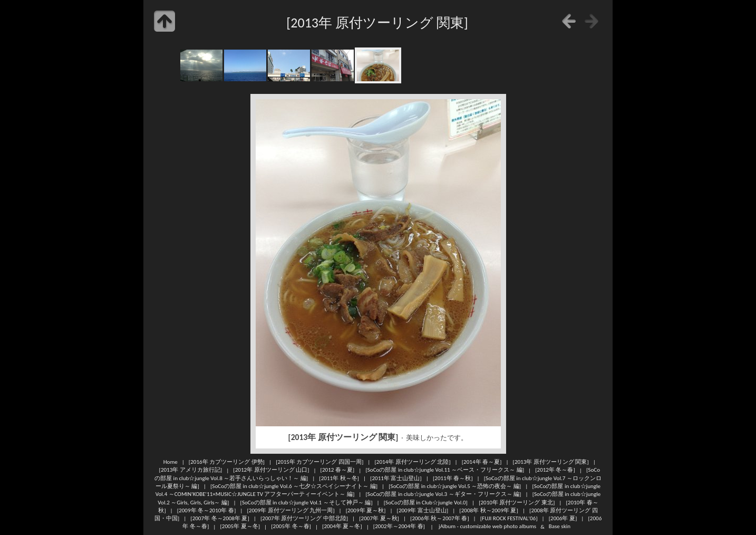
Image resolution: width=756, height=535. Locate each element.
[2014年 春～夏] (482, 462)
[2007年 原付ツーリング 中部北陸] (304, 518)
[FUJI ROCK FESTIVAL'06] (509, 518)
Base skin (560, 527)
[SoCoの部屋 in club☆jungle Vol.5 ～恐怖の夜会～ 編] (455, 486)
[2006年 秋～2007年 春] (440, 518)
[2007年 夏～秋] (379, 518)
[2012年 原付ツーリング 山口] (271, 470)
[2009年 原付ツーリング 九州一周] (290, 510)
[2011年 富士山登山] (396, 478)
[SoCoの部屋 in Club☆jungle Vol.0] (426, 502)
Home (171, 462)
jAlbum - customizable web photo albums (487, 527)
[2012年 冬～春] (555, 470)
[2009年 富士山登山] (423, 510)
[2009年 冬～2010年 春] (207, 510)
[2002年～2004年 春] (399, 527)
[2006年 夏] (563, 518)
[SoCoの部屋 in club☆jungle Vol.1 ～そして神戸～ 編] (307, 502)
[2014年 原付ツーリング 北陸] (412, 462)
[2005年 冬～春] (291, 527)
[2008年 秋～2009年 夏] (489, 510)
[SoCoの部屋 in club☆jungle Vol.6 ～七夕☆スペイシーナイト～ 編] (294, 486)
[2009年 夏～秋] (366, 510)
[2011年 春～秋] (453, 478)
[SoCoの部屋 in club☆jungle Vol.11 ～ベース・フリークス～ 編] (445, 470)
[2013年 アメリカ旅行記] (191, 470)
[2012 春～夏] (338, 470)
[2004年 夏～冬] (342, 527)
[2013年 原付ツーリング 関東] (551, 462)
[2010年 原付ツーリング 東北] (517, 502)
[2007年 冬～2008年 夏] (220, 518)
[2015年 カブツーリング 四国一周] (319, 462)
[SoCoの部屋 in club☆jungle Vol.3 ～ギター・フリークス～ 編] (443, 494)
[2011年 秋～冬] (339, 478)
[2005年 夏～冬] (240, 527)
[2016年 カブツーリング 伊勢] (227, 462)
